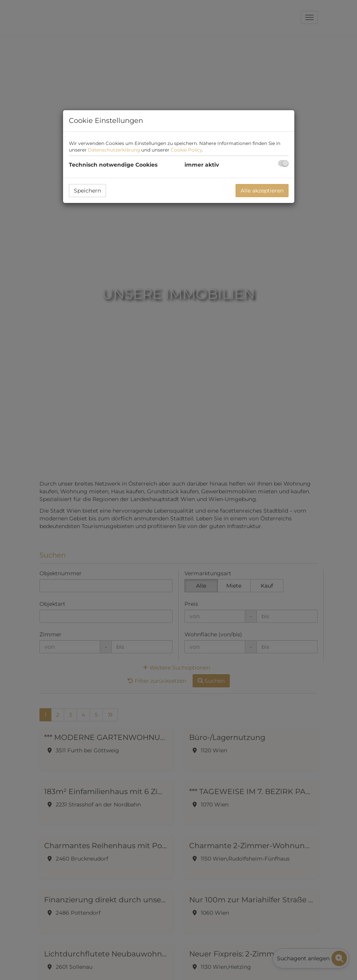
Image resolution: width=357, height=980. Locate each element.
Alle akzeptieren (262, 191)
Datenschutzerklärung (114, 150)
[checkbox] (283, 163)
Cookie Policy (186, 150)
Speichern (87, 191)
